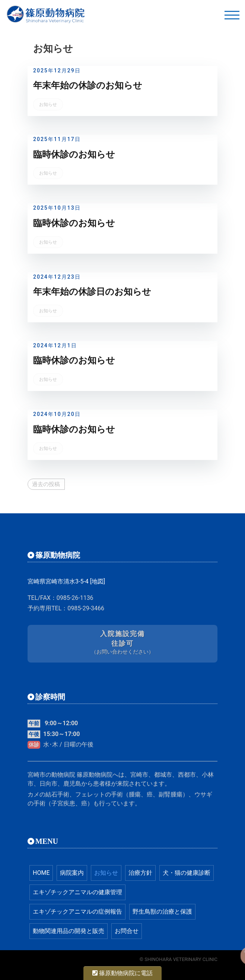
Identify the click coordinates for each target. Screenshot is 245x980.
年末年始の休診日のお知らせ (92, 292)
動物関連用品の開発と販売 (69, 931)
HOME (41, 873)
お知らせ (48, 104)
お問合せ (127, 931)
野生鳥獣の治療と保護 (162, 912)
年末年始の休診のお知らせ (88, 85)
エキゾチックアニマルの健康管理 (77, 892)
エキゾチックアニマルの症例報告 (77, 912)
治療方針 (140, 873)
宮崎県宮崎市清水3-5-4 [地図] (66, 581)
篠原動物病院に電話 (122, 973)
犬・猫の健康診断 (187, 873)
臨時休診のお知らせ (74, 154)
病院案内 (72, 873)
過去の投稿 (46, 484)
